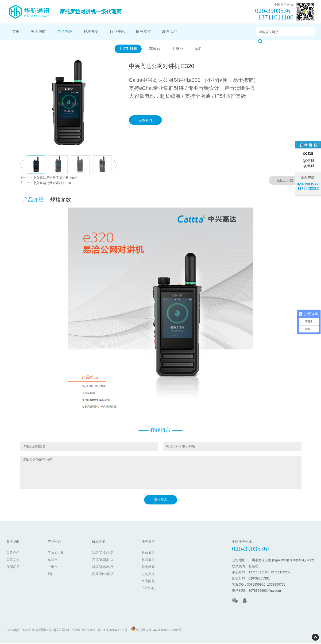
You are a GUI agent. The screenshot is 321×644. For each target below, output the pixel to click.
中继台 (178, 49)
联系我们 (170, 32)
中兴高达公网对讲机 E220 (52, 184)
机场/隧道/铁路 (103, 568)
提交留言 (161, 500)
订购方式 (148, 575)
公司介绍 (13, 553)
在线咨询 (145, 121)
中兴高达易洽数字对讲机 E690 (55, 178)
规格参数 (61, 200)
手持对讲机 (127, 49)
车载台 (154, 49)
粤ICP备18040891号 (112, 631)
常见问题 (148, 582)
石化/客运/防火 (103, 561)
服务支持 (143, 32)
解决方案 (91, 32)
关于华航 (38, 32)
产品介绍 (33, 200)
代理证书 (13, 568)
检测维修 (148, 568)
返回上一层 (285, 181)
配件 (200, 49)
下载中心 (148, 589)
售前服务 (148, 553)
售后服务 (148, 561)
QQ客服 (308, 161)
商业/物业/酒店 (103, 575)
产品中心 (65, 32)
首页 (16, 32)
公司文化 (13, 561)
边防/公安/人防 (103, 553)
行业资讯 (117, 32)
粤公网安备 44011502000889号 (157, 630)
